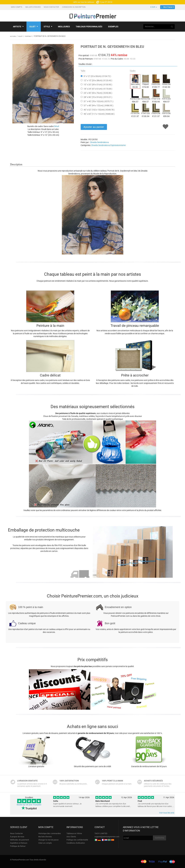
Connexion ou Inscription (74, 7)
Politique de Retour (18, 846)
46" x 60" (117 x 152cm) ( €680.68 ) (99, 114)
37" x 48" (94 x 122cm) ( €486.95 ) (99, 105)
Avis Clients (71, 836)
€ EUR (154, 7)
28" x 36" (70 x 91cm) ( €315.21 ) (98, 97)
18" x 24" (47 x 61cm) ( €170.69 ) (98, 89)
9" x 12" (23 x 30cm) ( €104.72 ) (97, 76)
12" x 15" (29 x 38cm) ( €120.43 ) (98, 80)
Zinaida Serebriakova (99, 142)
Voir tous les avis (167, 813)
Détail (56, 126)
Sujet (34, 27)
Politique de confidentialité (77, 840)
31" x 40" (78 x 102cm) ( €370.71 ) (99, 101)
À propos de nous (17, 836)
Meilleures (64, 27)
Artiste (18, 27)
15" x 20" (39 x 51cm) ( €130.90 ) (98, 84)
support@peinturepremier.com (107, 836)
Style (48, 27)
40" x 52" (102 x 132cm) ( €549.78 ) (99, 110)
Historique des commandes (50, 833)
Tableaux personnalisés (89, 27)
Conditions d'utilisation (76, 843)
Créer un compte (45, 843)
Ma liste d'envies (33, 7)
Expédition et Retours (19, 843)
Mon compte (17, 7)
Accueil (14, 36)
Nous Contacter (52, 7)
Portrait (31, 36)
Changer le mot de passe (48, 840)
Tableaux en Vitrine (74, 833)
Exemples (113, 27)
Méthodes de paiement (20, 840)
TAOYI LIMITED (101, 833)
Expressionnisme (118, 145)
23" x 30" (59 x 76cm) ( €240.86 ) (98, 93)
